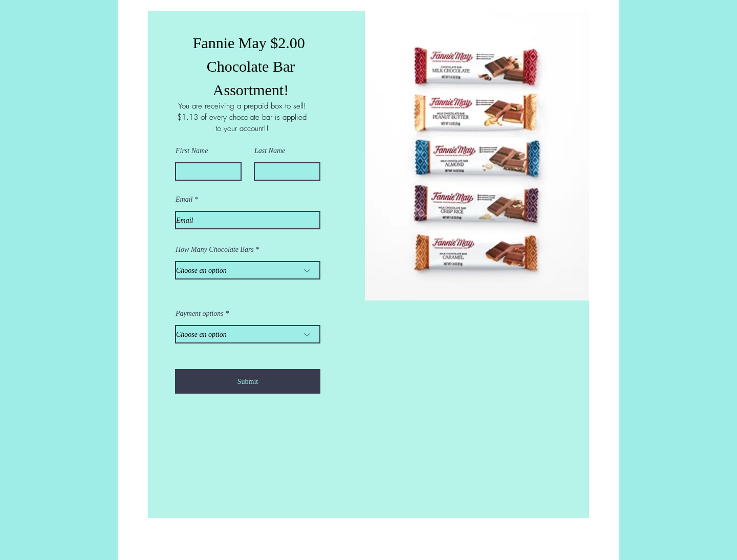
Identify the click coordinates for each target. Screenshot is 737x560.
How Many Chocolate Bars (215, 250)
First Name (192, 151)
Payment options (200, 314)
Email (184, 200)
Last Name (270, 151)
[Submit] (248, 381)
